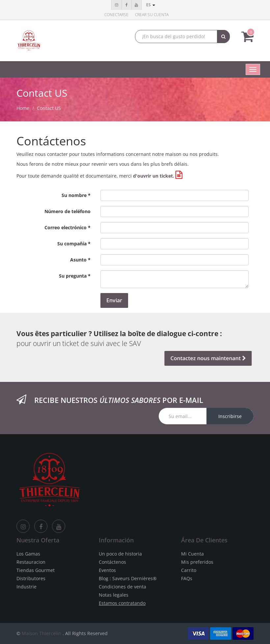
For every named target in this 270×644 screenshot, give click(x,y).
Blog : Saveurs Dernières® (128, 578)
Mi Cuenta (192, 554)
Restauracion (31, 562)
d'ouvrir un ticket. (154, 176)
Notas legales (114, 595)
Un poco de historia (120, 554)
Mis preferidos (197, 562)
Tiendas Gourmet (36, 570)
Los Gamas (28, 554)
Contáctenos (112, 562)
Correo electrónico (66, 227)
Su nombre (74, 195)
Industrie (27, 587)
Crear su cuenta (152, 15)
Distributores (31, 578)
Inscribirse (230, 416)
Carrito (189, 570)
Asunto (78, 260)
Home (23, 108)
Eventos (107, 570)
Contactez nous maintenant (207, 358)
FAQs (187, 578)
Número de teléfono (67, 211)
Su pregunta (73, 276)
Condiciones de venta (122, 587)
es (151, 5)
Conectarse (116, 15)
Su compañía (72, 244)
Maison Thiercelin (41, 633)
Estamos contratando (122, 603)
